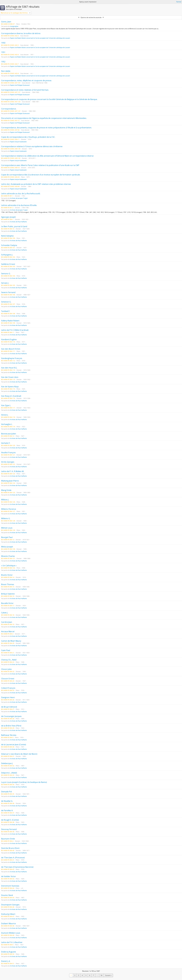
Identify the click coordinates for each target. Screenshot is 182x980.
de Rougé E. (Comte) (10, 820)
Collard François (8, 688)
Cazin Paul (6, 650)
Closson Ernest (8, 679)
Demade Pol (6, 792)
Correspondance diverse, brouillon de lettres (21, 33)
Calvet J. (5, 613)
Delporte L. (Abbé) (9, 773)
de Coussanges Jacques (11, 716)
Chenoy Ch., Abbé (9, 660)
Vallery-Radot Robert (10, 321)
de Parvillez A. (7, 810)
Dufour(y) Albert (8, 914)
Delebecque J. (7, 763)
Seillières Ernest (8, 264)
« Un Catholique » (9, 566)
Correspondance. (9, 109)
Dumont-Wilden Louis (11, 933)
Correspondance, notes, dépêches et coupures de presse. (26, 80)
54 (101, 975)
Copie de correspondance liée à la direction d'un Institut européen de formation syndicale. (41, 175)
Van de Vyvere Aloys (10, 387)
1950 (3, 43)
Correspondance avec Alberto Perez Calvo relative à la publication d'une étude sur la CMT (40, 165)
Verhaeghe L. (7, 424)
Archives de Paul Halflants (18, 222)
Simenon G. (6, 302)
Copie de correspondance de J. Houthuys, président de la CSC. (28, 137)
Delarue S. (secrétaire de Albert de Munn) (19, 754)
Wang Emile (6, 490)
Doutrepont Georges (10, 905)
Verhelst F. (6, 443)
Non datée (6, 71)
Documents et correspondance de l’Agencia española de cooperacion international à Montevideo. (44, 118)
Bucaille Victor (7, 603)
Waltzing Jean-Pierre (10, 481)
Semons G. (6, 274)
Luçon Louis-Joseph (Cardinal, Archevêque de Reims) (24, 782)
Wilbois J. (5, 500)
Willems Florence (9, 509)
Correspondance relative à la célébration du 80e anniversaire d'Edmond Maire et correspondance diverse (47, 156)
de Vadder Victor (9, 876)
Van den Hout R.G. (9, 368)
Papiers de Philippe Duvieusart (20, 85)
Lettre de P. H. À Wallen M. (13, 471)
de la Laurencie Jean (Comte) (14, 745)
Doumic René (7, 895)
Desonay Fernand (9, 829)
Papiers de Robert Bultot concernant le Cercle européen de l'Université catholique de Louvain (40, 38)
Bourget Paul (7, 537)
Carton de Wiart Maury (11, 641)
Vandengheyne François (12, 358)
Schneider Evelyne (9, 245)
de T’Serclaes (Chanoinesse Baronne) (17, 867)
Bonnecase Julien (9, 434)
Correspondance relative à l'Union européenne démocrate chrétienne (32, 146)
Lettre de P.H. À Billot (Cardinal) (15, 330)
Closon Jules (6, 669)
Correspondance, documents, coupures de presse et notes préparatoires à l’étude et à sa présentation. (46, 128)
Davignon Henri (8, 697)
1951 (3, 52)
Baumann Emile (8, 839)
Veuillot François (8, 452)
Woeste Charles (8, 556)
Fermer (179, 2)
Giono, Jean (6, 22)
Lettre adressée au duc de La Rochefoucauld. (21, 194)
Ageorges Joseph (8, 217)
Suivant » (108, 975)
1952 (3, 62)
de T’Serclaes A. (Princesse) (13, 858)
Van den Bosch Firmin (11, 349)
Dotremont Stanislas (10, 886)
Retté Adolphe (7, 236)
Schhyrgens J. (7, 255)
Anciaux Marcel (8, 631)
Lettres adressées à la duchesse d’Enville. (19, 205)
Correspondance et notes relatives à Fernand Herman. (25, 90)
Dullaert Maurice (8, 923)
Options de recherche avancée (91, 17)
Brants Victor (7, 575)
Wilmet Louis (7, 528)
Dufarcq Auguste (9, 952)
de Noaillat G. (7, 801)
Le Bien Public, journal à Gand (14, 226)
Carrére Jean (7, 622)
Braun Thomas (8, 584)
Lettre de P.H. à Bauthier (12, 942)
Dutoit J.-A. (6, 961)
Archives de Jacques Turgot (19, 198)
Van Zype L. (6, 405)
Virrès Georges (8, 462)
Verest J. (5, 415)
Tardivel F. (6, 311)
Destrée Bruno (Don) (10, 848)
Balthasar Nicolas (9, 735)
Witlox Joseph (7, 547)
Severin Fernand (8, 292)
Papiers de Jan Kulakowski (18, 142)
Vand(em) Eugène (9, 339)
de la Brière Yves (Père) (11, 726)
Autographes (14, 26)
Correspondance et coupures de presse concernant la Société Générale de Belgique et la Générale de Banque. (49, 99)
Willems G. (6, 518)
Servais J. (5, 283)
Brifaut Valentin (8, 594)
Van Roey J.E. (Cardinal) (11, 396)
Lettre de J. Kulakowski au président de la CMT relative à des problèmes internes (36, 184)
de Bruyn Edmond (9, 707)
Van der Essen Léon (10, 377)
